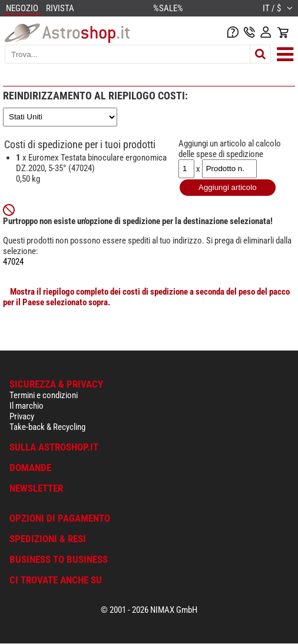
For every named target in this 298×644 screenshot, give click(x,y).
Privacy (22, 416)
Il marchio (27, 406)
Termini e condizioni (44, 395)
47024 (13, 262)
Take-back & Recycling (47, 427)
